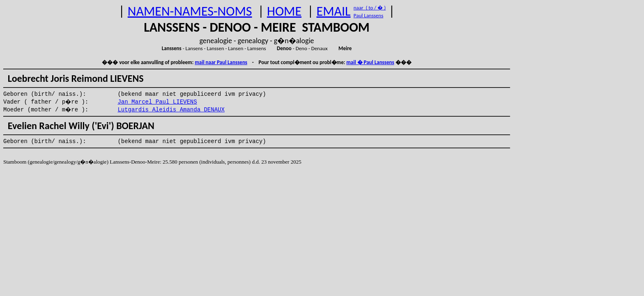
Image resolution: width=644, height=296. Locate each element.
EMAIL (334, 11)
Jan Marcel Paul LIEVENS (157, 102)
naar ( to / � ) (370, 8)
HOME (284, 11)
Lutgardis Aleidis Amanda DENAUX (171, 110)
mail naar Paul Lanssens (221, 62)
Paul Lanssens (369, 15)
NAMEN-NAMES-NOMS (190, 11)
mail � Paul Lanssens (370, 62)
